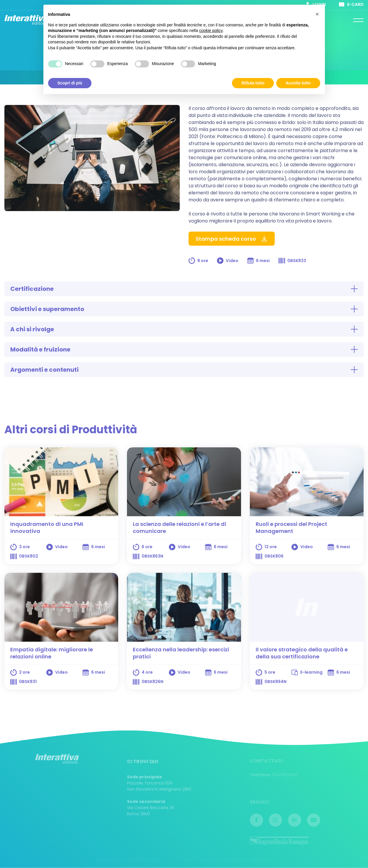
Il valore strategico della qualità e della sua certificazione (302, 653)
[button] (317, 14)
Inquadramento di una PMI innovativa (47, 528)
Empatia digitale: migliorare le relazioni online (52, 653)
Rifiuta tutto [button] (253, 83)
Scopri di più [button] (70, 83)
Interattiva (26, 20)
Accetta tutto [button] (298, 83)
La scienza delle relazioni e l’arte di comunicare (179, 528)
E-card (351, 5)
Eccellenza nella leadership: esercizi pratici (181, 653)
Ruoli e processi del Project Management (291, 528)
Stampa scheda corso (232, 239)
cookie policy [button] (211, 30)
